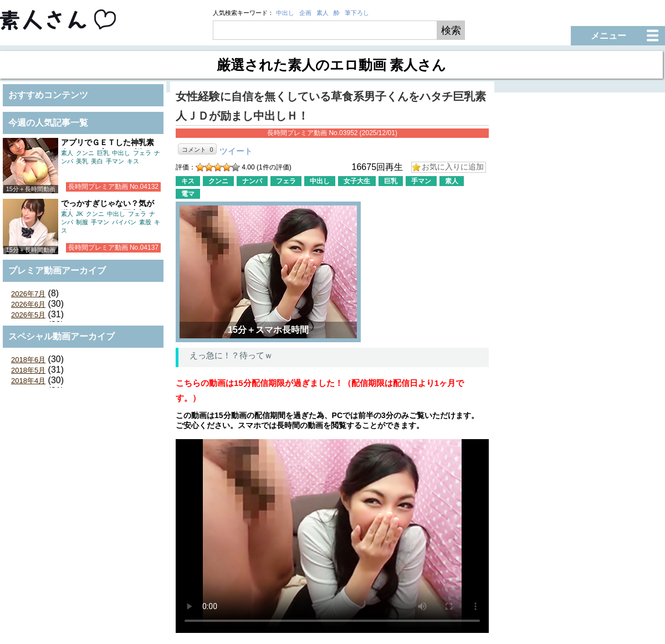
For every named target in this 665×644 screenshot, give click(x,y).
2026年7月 (28, 294)
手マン (115, 161)
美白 (97, 161)
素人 (323, 13)
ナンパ (252, 181)
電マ (188, 194)
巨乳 (103, 153)
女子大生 (357, 181)
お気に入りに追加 (453, 167)
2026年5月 (28, 315)
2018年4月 (28, 381)
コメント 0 (197, 150)
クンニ (85, 153)
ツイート (236, 151)
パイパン (124, 222)
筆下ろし (357, 13)
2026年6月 (28, 304)
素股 (145, 222)
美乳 (82, 161)
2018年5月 (28, 370)
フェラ (142, 153)
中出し (285, 13)
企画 (305, 13)
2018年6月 (28, 360)
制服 (82, 222)
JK (80, 214)
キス (133, 161)
